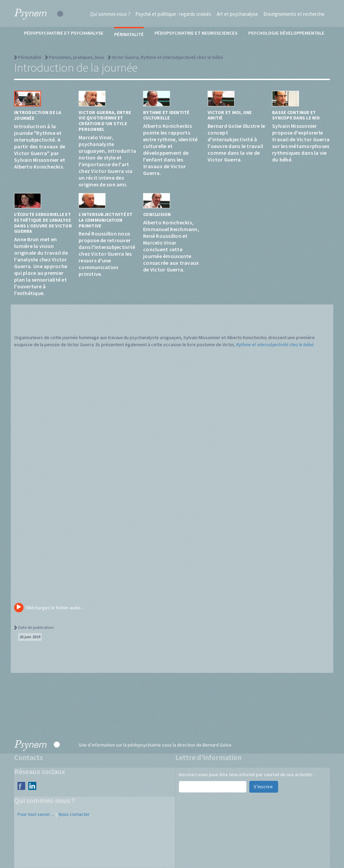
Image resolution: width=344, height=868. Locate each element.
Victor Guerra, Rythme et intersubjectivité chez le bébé (167, 57)
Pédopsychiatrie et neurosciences (196, 33)
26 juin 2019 (30, 637)
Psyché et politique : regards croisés (173, 14)
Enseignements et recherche (294, 14)
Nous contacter (74, 814)
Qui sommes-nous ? (110, 14)
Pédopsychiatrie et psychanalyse (64, 33)
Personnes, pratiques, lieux (77, 57)
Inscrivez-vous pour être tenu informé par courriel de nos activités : (247, 774)
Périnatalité (129, 34)
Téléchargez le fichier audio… (50, 608)
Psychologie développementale (286, 33)
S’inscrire (264, 787)
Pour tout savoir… (36, 814)
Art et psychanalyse (237, 14)
